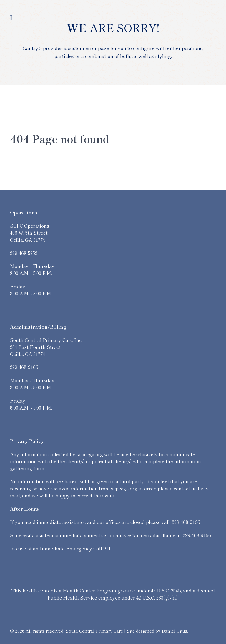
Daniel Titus (174, 631)
